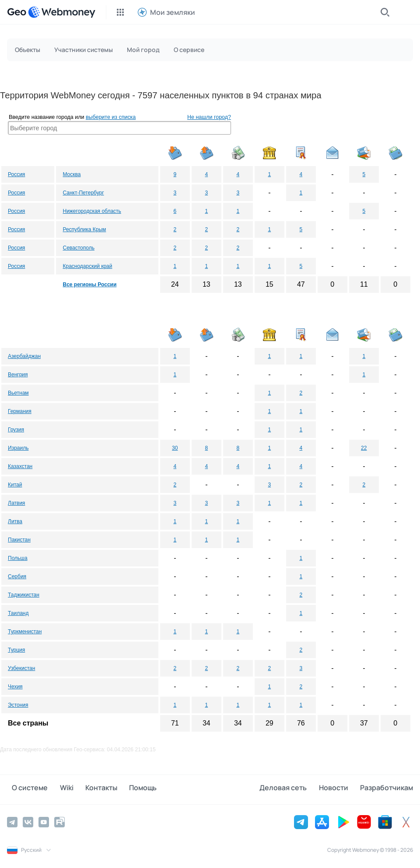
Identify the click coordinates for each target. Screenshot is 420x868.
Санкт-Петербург (83, 193)
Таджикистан (24, 595)
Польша (18, 558)
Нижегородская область (92, 211)
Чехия (15, 687)
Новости (338, 789)
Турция (16, 650)
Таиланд (18, 613)
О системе (25, 789)
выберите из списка (111, 117)
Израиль (18, 448)
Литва (15, 521)
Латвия (16, 503)
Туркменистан (25, 632)
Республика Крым (84, 229)
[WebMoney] (62, 12)
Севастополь (78, 248)
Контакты (86, 789)
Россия (16, 174)
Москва (72, 174)
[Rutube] (59, 821)
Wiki (57, 789)
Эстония (18, 705)
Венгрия (18, 375)
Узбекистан (21, 668)
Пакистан (19, 540)
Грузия (16, 430)
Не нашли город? (209, 117)
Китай (15, 485)
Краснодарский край (87, 266)
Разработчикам (387, 789)
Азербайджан (24, 356)
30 (175, 448)
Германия (20, 411)
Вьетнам (18, 393)
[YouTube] (44, 821)
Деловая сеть (293, 789)
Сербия (17, 576)
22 (364, 448)
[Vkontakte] (28, 821)
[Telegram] (12, 821)
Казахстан (20, 466)
